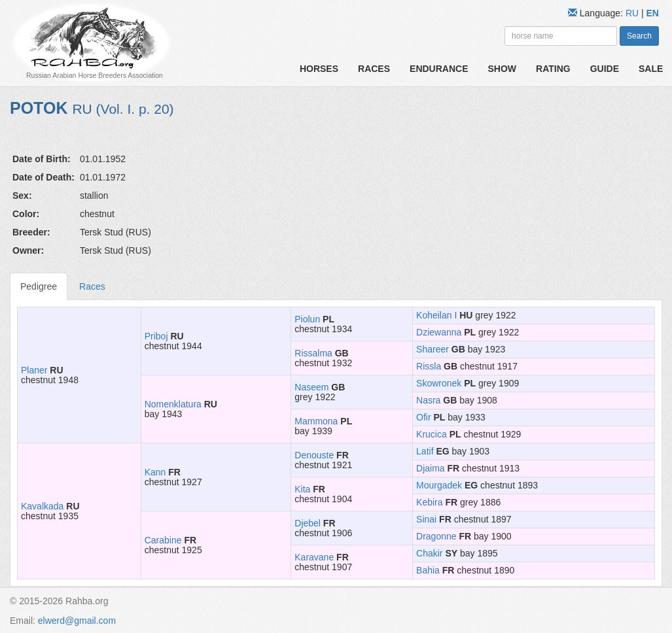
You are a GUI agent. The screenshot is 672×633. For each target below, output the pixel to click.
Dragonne (436, 536)
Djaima (431, 468)
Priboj (156, 336)
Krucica (432, 434)
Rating (553, 69)
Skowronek (439, 383)
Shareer (433, 349)
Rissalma (313, 353)
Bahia (428, 570)
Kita (302, 489)
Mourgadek (439, 485)
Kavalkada (42, 506)
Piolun (307, 319)
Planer (34, 370)
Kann (155, 472)
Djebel (308, 523)
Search (639, 36)
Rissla (429, 366)
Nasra (428, 400)
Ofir (424, 417)
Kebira (429, 502)
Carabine (163, 540)
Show (503, 69)
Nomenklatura (173, 404)
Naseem (311, 387)
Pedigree (39, 286)
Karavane (314, 557)
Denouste (314, 455)
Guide (605, 69)
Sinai (426, 519)
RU (633, 13)
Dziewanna (439, 332)
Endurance (439, 69)
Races (374, 69)
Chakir (429, 553)
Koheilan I (436, 315)
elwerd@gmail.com (77, 621)
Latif (425, 451)
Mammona (316, 421)
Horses (319, 69)
